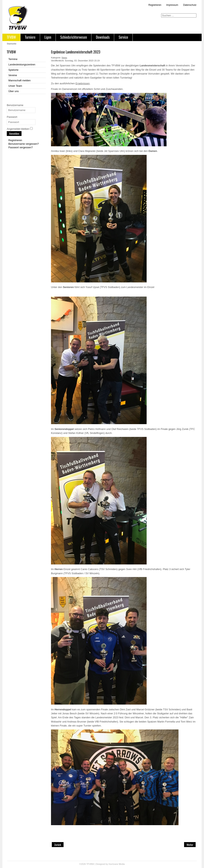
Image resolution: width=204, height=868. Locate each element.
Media (122, 864)
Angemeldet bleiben (18, 129)
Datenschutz (190, 5)
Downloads (103, 37)
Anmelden (14, 133)
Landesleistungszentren (22, 64)
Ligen (48, 37)
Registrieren (155, 5)
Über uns (14, 91)
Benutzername (15, 105)
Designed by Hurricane (107, 864)
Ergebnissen (83, 83)
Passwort (12, 117)
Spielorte (13, 70)
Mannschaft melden (20, 80)
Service (123, 37)
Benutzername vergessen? (24, 144)
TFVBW (11, 37)
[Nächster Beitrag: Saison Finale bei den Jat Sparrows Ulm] (190, 845)
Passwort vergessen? (21, 147)
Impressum (172, 5)
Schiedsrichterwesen (74, 37)
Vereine (13, 75)
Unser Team (15, 86)
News (64, 58)
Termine (13, 59)
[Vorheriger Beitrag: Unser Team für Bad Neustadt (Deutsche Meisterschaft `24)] (58, 845)
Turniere (30, 37)
